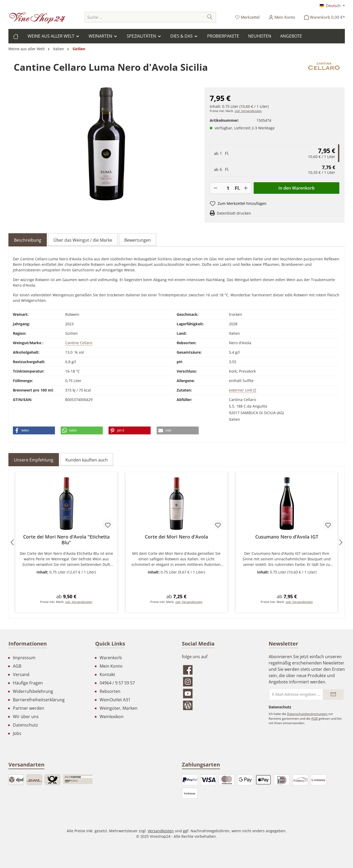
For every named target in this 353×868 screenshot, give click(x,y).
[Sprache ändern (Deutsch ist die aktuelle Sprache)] (332, 6)
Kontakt (107, 674)
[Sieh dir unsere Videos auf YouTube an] (220, 694)
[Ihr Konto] (282, 17)
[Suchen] (210, 17)
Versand (21, 674)
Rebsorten (110, 691)
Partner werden (29, 708)
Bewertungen (138, 240)
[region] (107, 144)
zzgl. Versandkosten (248, 111)
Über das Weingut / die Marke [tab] (83, 240)
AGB (17, 666)
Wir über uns (26, 717)
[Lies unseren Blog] (220, 705)
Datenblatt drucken (234, 213)
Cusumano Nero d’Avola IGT (287, 537)
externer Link (242, 390)
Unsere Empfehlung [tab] (34, 460)
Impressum (24, 658)
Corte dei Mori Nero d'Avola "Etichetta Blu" (66, 540)
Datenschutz (25, 725)
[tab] (28, 240)
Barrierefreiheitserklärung (39, 700)
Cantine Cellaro (79, 343)
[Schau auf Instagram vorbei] (220, 682)
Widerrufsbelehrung (33, 691)
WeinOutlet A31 (115, 700)
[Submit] (333, 694)
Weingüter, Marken (119, 708)
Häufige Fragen (28, 683)
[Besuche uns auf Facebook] (220, 670)
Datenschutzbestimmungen (307, 714)
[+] (246, 188)
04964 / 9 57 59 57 (117, 683)
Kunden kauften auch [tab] (87, 460)
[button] (34, 430)
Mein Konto (111, 666)
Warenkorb (111, 658)
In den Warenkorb (296, 188)
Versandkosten (161, 831)
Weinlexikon (112, 717)
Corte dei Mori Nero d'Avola (176, 537)
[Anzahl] (228, 188)
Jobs (17, 733)
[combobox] (144, 17)
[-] (216, 188)
